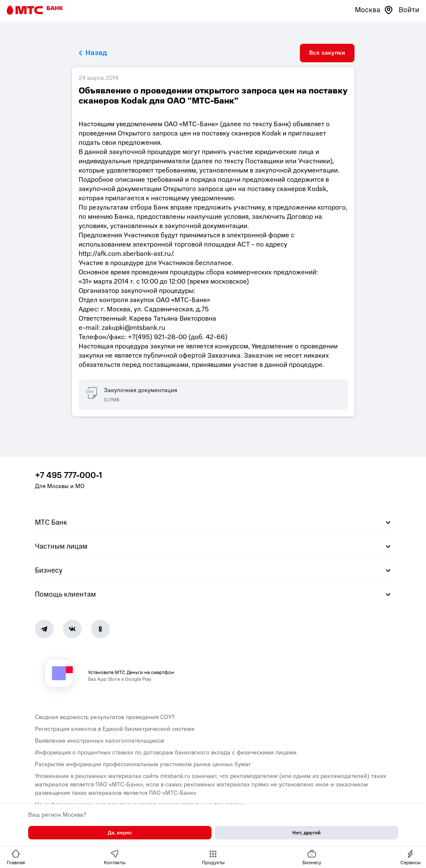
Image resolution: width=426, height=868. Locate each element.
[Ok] (101, 629)
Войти (409, 10)
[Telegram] (44, 629)
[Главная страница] (35, 10)
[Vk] (72, 629)
